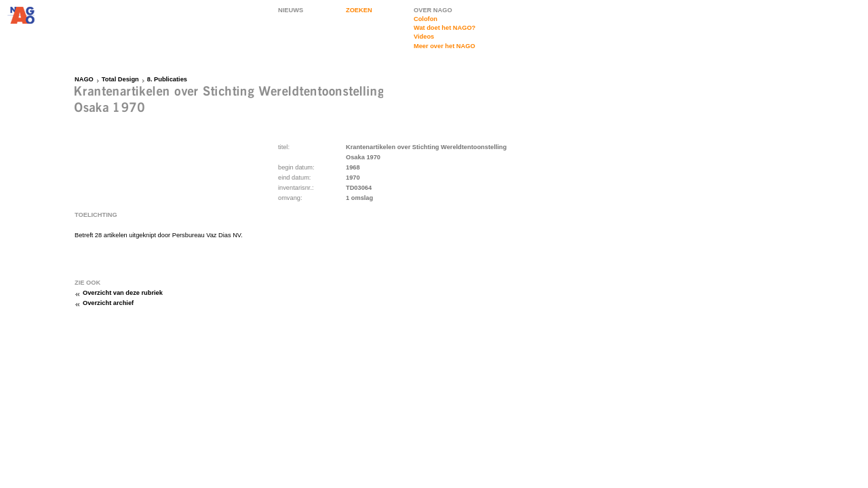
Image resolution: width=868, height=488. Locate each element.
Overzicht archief (108, 303)
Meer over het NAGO (445, 46)
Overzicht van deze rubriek (123, 293)
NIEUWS (291, 10)
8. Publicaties (167, 79)
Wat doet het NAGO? (445, 28)
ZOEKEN (359, 10)
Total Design (120, 79)
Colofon (426, 19)
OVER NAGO (433, 10)
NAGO (84, 79)
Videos (424, 37)
